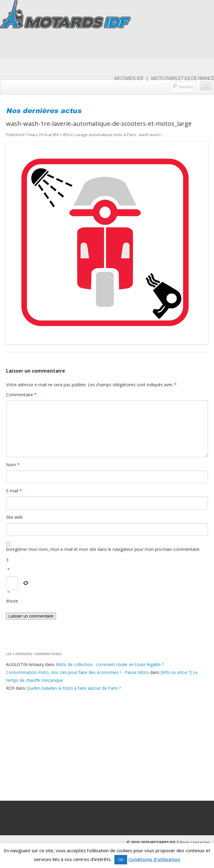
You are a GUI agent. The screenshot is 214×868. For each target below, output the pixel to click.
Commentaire (21, 395)
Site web (14, 517)
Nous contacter (195, 842)
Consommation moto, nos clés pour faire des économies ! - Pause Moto (77, 672)
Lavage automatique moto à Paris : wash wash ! (118, 135)
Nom (13, 465)
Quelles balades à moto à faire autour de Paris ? (74, 688)
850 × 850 (61, 135)
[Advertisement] (107, 745)
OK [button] (121, 860)
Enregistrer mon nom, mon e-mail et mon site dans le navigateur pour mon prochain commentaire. (103, 549)
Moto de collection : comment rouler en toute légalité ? (110, 664)
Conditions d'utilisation (154, 859)
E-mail (14, 491)
